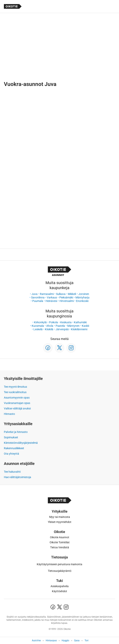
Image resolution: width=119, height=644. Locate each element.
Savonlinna (38, 297)
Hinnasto (9, 414)
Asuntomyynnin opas (17, 398)
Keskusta (66, 322)
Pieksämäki (66, 297)
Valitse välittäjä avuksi (17, 408)
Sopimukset (11, 437)
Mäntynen (73, 326)
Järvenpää (62, 329)
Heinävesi (51, 301)
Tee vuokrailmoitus (15, 392)
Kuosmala (38, 326)
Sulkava (61, 294)
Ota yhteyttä (11, 454)
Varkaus (52, 297)
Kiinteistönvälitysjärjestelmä (21, 443)
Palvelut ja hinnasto (16, 432)
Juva (35, 294)
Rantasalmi (47, 294)
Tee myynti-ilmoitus (15, 387)
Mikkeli (72, 294)
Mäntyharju (82, 297)
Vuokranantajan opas (17, 403)
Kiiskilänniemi (79, 329)
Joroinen (84, 294)
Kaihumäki (80, 322)
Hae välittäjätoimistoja (17, 477)
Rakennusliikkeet (14, 448)
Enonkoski (82, 301)
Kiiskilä (49, 329)
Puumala (38, 301)
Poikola (53, 322)
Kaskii (85, 326)
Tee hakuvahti (12, 472)
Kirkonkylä (40, 322)
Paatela (60, 326)
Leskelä (38, 329)
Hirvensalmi (67, 301)
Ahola (50, 326)
